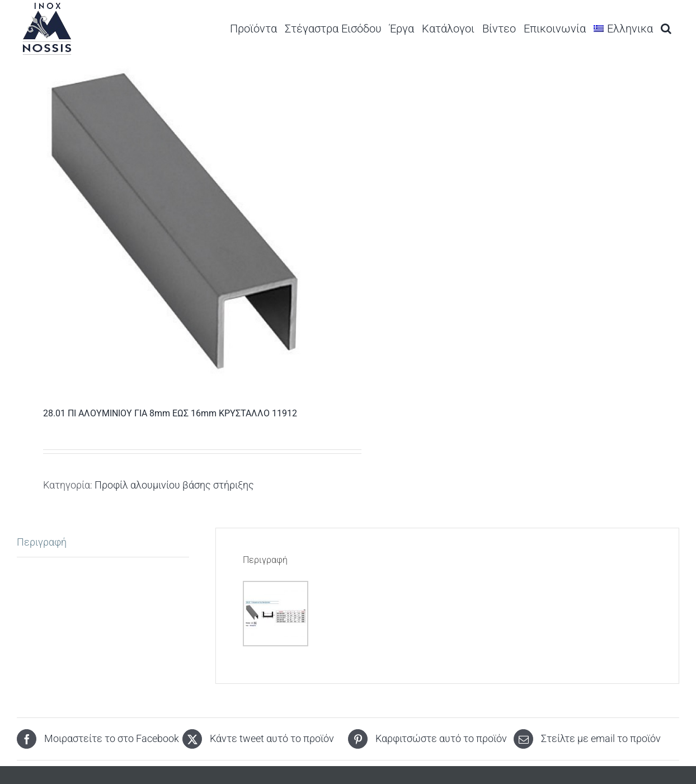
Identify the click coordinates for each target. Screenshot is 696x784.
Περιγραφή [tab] (42, 542)
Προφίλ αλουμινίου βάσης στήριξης (174, 485)
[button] (666, 28)
